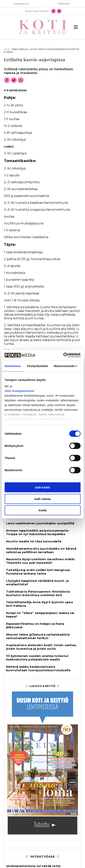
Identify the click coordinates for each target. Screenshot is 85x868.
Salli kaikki (42, 487)
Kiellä (42, 510)
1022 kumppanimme (19, 391)
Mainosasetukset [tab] (66, 366)
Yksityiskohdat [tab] (37, 366)
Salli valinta (42, 499)
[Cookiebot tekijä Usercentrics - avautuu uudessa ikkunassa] (63, 355)
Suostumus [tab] (13, 366)
